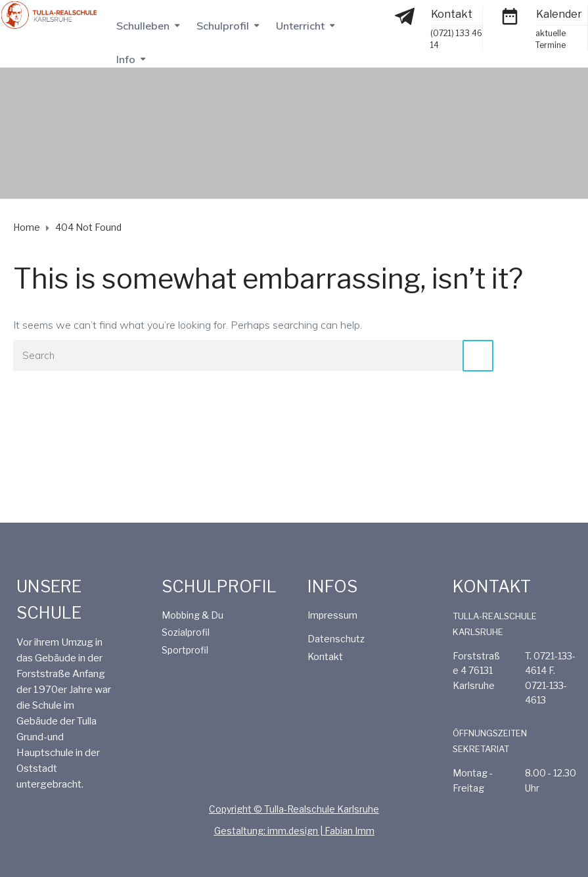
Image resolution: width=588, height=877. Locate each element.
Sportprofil (185, 650)
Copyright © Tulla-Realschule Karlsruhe (294, 809)
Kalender (559, 14)
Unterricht (300, 26)
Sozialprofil (186, 632)
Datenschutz (336, 639)
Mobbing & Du (192, 615)
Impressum (332, 615)
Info (126, 59)
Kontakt (452, 14)
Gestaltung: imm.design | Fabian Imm (294, 831)
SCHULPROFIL (219, 586)
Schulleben (143, 26)
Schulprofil (223, 26)
